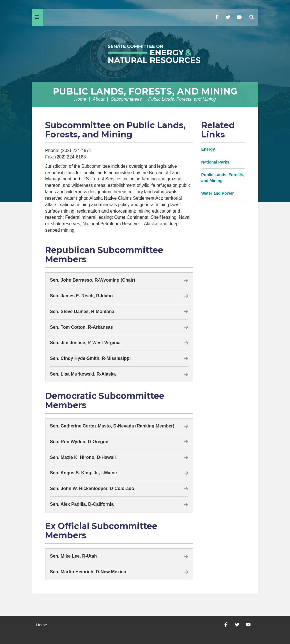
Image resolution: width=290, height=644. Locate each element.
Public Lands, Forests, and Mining (145, 91)
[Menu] (37, 17)
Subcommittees (126, 99)
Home (80, 99)
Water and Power (218, 193)
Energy (208, 149)
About (98, 99)
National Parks (215, 162)
